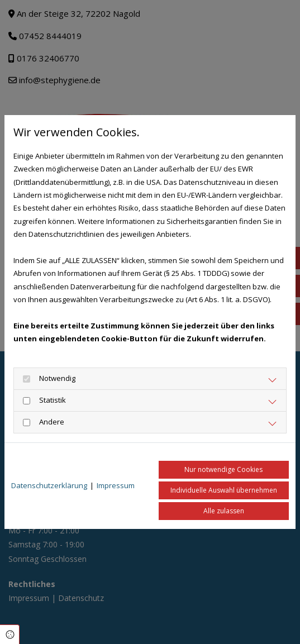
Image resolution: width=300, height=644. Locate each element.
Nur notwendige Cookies (223, 469)
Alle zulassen (224, 511)
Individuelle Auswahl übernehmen (224, 490)
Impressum (116, 485)
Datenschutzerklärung (49, 485)
